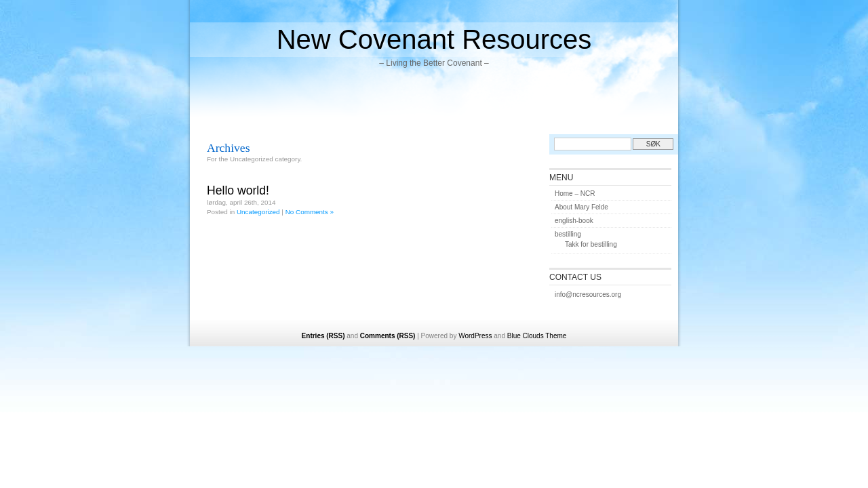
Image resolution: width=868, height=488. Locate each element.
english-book (574, 221)
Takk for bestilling (591, 244)
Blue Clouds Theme (537, 336)
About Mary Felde (581, 207)
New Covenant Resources (434, 39)
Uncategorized (258, 212)
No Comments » (310, 212)
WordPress (475, 336)
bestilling (568, 234)
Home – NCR (575, 194)
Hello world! (238, 190)
